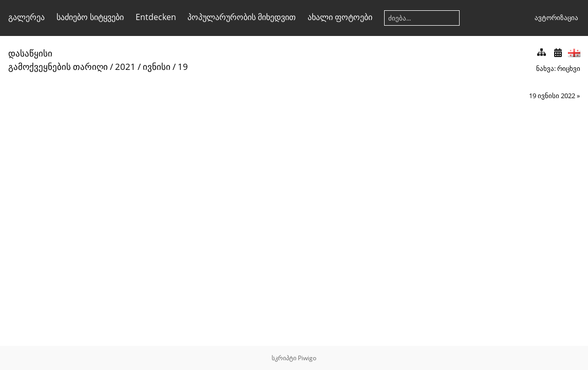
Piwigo (307, 358)
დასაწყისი (30, 53)
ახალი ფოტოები (340, 17)
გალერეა (26, 17)
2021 (125, 67)
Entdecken (156, 17)
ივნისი (157, 67)
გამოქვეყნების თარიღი (58, 67)
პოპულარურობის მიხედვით (242, 17)
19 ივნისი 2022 (552, 96)
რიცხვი (569, 68)
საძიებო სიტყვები (90, 17)
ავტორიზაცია (556, 17)
